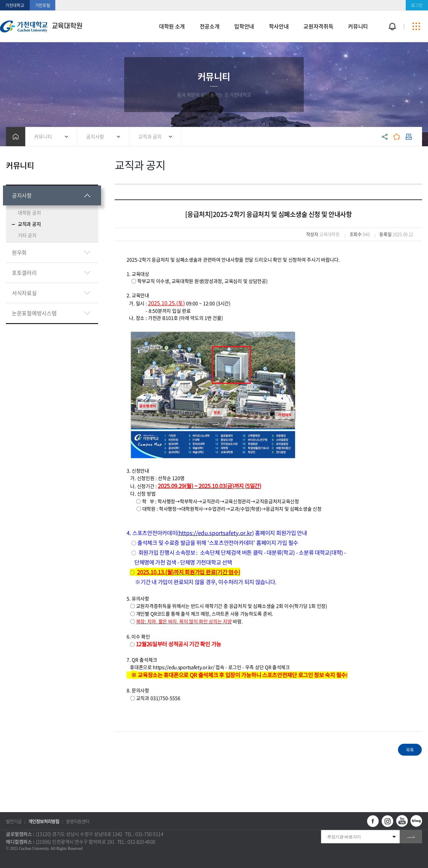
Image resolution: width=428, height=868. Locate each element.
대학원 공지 (29, 213)
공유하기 (385, 137)
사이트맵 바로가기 (416, 26)
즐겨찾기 (397, 137)
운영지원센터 (78, 821)
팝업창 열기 (391, 16)
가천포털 (43, 5)
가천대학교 (15, 5)
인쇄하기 (409, 137)
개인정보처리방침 (44, 821)
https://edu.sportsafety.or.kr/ (184, 667)
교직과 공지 (150, 136)
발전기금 (14, 821)
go (411, 837)
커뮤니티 (43, 136)
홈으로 (16, 137)
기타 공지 (27, 235)
